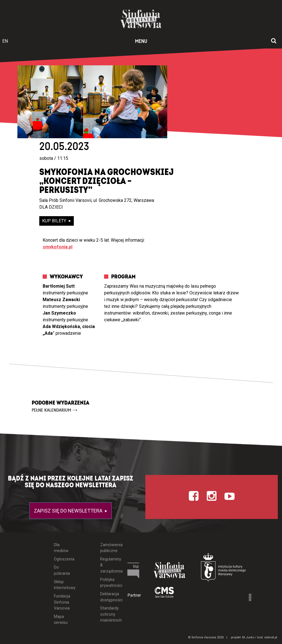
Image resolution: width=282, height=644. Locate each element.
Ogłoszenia (61, 559)
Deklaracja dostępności (107, 597)
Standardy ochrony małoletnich (107, 614)
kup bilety (55, 221)
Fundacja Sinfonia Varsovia (61, 602)
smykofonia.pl (58, 247)
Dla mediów (61, 548)
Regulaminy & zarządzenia (107, 565)
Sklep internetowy (61, 585)
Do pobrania (61, 570)
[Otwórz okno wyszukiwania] (274, 41)
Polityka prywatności (107, 583)
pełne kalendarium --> (55, 410)
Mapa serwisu (61, 620)
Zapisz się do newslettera (69, 511)
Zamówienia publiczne (107, 548)
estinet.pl (271, 637)
